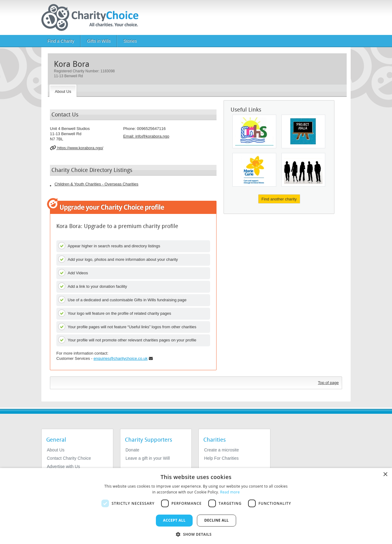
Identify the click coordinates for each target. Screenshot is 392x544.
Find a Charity (61, 41)
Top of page (328, 383)
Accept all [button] (174, 520)
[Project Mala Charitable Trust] (303, 131)
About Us (56, 450)
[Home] (92, 17)
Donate (132, 450)
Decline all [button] (217, 520)
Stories (130, 41)
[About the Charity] (63, 91)
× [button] (385, 475)
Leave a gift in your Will (148, 458)
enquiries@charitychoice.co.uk (121, 358)
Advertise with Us (63, 466)
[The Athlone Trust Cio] (303, 170)
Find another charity (279, 199)
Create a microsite (221, 450)
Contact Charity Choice (69, 458)
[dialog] (196, 506)
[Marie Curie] (254, 170)
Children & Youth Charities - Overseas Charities (96, 184)
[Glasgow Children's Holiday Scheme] (254, 131)
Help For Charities (221, 458)
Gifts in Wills (99, 41)
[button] (196, 534)
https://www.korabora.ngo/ (77, 148)
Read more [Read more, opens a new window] (230, 492)
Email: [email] (146, 136)
